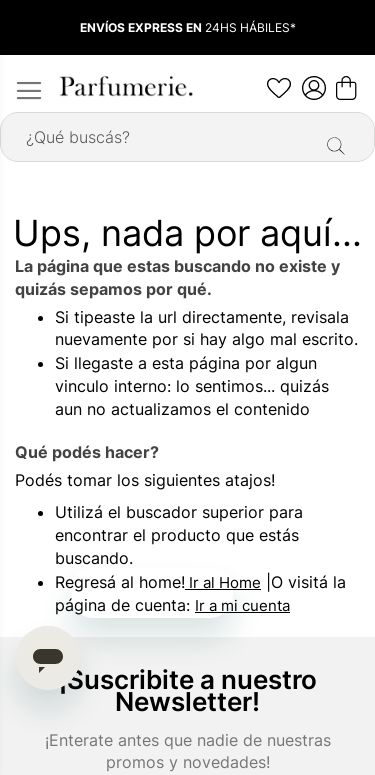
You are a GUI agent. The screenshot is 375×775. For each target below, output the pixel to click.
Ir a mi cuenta (242, 605)
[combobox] (187, 137)
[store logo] (125, 86)
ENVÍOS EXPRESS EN (142, 27)
